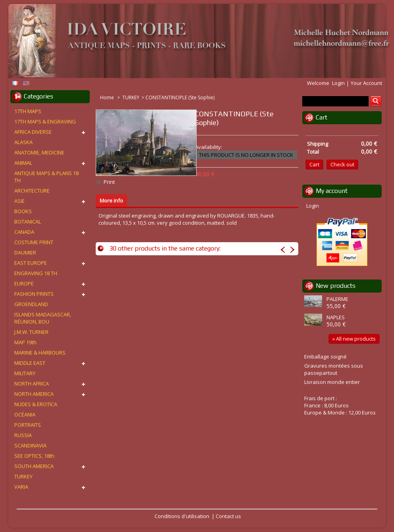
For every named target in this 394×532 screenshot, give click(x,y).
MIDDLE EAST (30, 363)
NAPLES (336, 317)
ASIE (19, 201)
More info (111, 200)
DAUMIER (25, 253)
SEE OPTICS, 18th (34, 456)
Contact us (228, 516)
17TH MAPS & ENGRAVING (45, 121)
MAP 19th (25, 342)
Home (108, 97)
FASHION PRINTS (34, 294)
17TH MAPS (28, 111)
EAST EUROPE (31, 263)
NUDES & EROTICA (36, 404)
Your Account (366, 83)
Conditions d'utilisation (182, 516)
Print (109, 182)
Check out (342, 164)
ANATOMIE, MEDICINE (39, 152)
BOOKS (23, 211)
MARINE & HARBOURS (40, 353)
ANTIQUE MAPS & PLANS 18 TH (46, 177)
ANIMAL (23, 163)
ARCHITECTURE (32, 191)
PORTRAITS (28, 425)
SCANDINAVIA (30, 445)
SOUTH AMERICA (34, 466)
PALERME (337, 299)
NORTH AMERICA (34, 394)
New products (336, 286)
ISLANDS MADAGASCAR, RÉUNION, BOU (43, 318)
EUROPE (24, 283)
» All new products (354, 339)
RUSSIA (23, 435)
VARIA (21, 487)
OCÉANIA (25, 414)
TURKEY (131, 97)
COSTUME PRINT (34, 242)
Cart (322, 117)
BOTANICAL (28, 222)
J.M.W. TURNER (31, 332)
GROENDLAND (31, 304)
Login (338, 83)
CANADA (24, 232)
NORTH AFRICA (32, 384)
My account (332, 191)
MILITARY (25, 373)
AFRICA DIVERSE (33, 132)
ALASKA (23, 142)
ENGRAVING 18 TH (36, 273)
